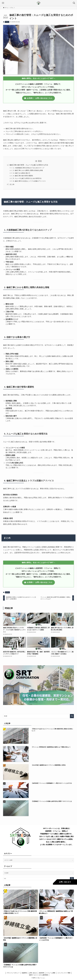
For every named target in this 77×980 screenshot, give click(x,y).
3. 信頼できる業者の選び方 (22, 173)
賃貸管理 (42, 973)
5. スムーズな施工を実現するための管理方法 (27, 178)
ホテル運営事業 (43, 975)
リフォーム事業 (51, 973)
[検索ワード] (39, 716)
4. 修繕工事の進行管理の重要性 (23, 176)
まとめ (12, 184)
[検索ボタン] (74, 3)
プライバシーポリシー (13, 973)
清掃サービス (33, 975)
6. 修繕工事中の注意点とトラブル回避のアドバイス (29, 181)
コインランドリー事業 (64, 973)
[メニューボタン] (3, 3)
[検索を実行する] (72, 716)
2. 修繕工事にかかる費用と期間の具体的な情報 (28, 170)
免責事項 (24, 973)
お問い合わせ (33, 973)
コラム (7, 22)
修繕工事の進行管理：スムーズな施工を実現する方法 (29, 165)
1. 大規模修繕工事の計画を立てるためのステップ (29, 168)
